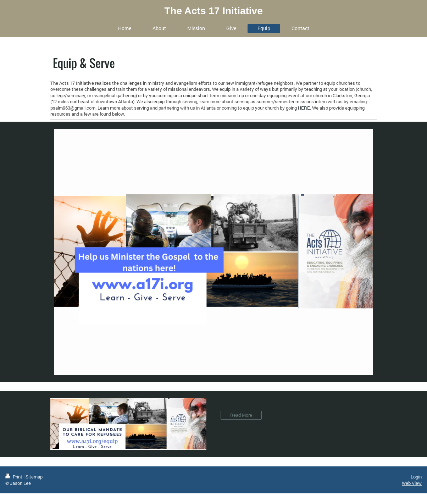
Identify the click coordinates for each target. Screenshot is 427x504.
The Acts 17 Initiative (213, 11)
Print (14, 477)
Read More (241, 415)
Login (416, 477)
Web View (412, 483)
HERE (304, 108)
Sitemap (34, 477)
